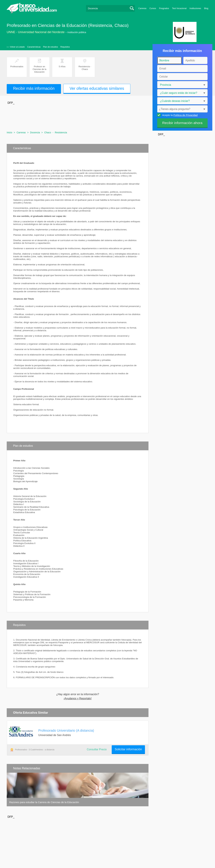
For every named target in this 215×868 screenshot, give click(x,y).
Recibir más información (34, 88)
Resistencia (61, 132)
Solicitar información (128, 749)
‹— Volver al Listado (16, 47)
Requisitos (65, 47)
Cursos (153, 8)
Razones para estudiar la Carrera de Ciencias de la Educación (44, 802)
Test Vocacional (179, 8)
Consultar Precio (97, 749)
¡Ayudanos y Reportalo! (78, 699)
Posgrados (164, 8)
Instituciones (195, 8)
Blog (206, 8)
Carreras (142, 8)
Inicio (9, 132)
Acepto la (179, 115)
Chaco (48, 132)
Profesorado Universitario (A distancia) (66, 730)
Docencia (35, 132)
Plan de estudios (50, 47)
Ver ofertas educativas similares (97, 88)
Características (34, 47)
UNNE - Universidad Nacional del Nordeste (36, 32)
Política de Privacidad (185, 115)
